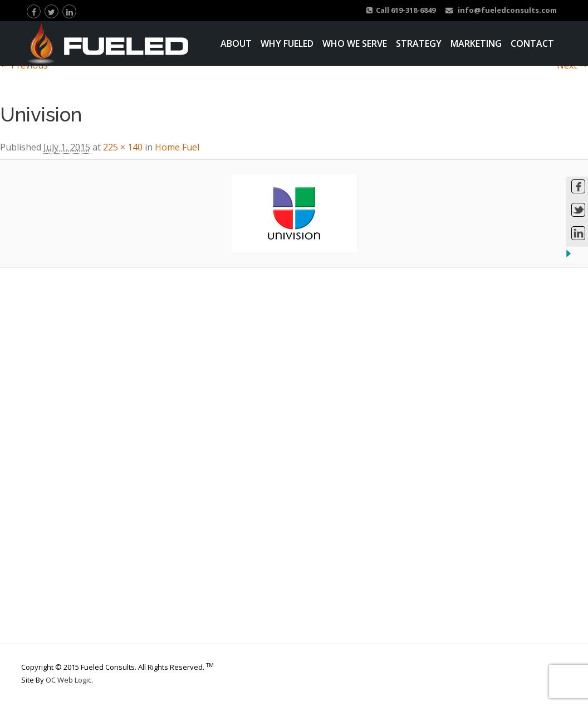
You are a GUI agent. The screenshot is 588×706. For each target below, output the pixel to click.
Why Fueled (287, 43)
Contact (532, 43)
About (236, 43)
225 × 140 (123, 147)
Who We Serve (355, 43)
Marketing (476, 43)
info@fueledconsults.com (501, 10)
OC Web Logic (68, 680)
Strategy (419, 43)
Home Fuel (177, 147)
